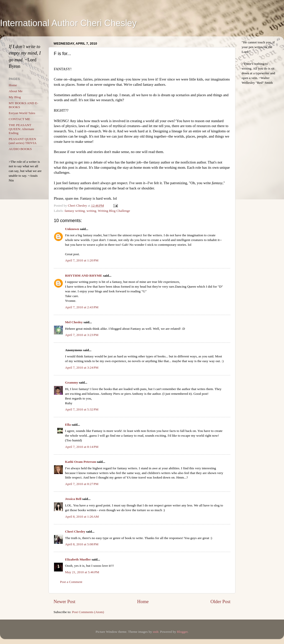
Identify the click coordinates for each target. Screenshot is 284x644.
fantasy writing (75, 211)
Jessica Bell (73, 499)
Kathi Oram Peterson (80, 462)
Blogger (182, 632)
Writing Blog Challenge (114, 211)
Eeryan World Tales (22, 113)
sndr (156, 632)
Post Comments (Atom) (88, 612)
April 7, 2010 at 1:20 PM (82, 260)
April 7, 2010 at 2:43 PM (82, 307)
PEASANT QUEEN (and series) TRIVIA (23, 141)
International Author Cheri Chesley (68, 23)
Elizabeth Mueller (78, 559)
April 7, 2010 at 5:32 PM (82, 409)
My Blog (15, 97)
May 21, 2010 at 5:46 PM (82, 572)
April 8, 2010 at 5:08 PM (82, 544)
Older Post (220, 602)
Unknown (72, 229)
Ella (68, 425)
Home (143, 602)
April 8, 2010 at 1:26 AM (82, 517)
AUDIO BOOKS (20, 149)
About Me (16, 91)
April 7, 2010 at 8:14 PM (82, 447)
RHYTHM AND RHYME (84, 276)
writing (91, 211)
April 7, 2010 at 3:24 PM (82, 367)
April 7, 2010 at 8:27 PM (82, 484)
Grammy (71, 382)
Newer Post (65, 602)
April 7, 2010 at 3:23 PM (82, 335)
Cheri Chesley (75, 531)
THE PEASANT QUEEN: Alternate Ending (21, 129)
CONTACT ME (19, 119)
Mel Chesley (74, 322)
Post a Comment (71, 582)
